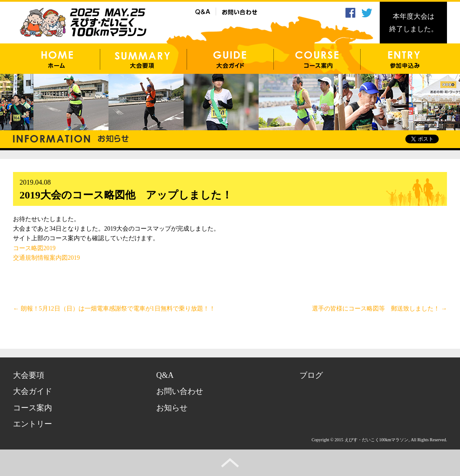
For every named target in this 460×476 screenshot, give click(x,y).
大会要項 (29, 375)
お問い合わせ (180, 391)
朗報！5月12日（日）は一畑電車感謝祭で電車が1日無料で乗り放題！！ (114, 309)
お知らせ (172, 408)
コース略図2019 (34, 248)
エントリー (33, 424)
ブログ (311, 375)
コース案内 (33, 408)
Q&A (165, 375)
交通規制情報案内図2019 (46, 258)
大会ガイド (33, 391)
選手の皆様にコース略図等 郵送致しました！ (380, 309)
